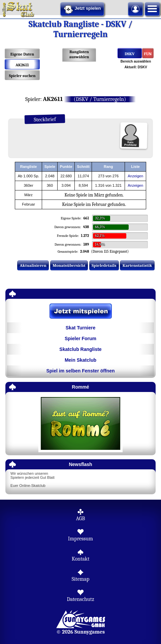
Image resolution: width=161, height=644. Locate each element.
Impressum (80, 539)
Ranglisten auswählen (79, 54)
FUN (148, 54)
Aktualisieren (33, 265)
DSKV (130, 54)
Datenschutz (80, 599)
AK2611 (22, 65)
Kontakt (81, 559)
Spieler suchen (22, 76)
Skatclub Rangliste (80, 349)
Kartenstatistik (137, 265)
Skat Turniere (80, 328)
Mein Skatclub (80, 360)
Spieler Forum (80, 338)
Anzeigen (135, 176)
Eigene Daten (22, 54)
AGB (80, 518)
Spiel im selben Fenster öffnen (80, 371)
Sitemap (81, 579)
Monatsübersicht (69, 265)
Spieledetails (104, 265)
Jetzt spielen (82, 9)
